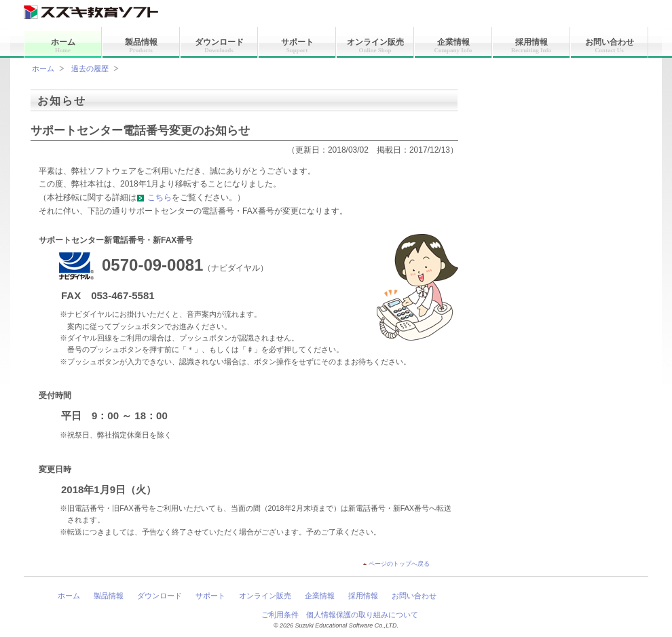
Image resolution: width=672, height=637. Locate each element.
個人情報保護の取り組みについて (362, 615)
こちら (154, 197)
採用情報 (531, 45)
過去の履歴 (90, 69)
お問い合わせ (610, 45)
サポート (297, 45)
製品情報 (141, 45)
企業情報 (453, 45)
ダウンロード (219, 45)
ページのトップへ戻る (399, 564)
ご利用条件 (280, 615)
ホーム (63, 45)
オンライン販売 (375, 45)
